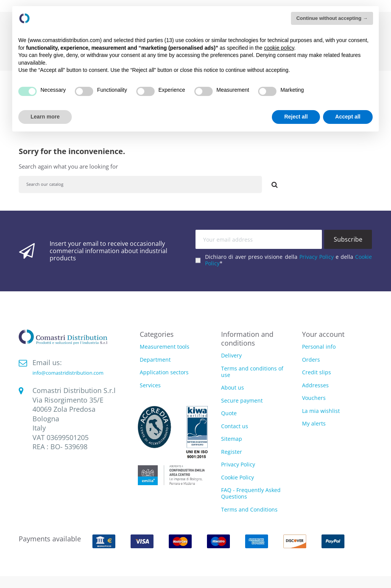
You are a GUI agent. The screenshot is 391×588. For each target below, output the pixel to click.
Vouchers (314, 398)
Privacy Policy (317, 257)
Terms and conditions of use (252, 372)
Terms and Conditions (249, 509)
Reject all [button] (296, 117)
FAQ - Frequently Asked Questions (251, 493)
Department (155, 360)
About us (233, 387)
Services (150, 386)
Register (232, 452)
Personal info (319, 347)
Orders (311, 360)
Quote (229, 413)
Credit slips (317, 372)
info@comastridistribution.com (68, 373)
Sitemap (232, 439)
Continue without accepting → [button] (332, 18)
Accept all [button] (348, 117)
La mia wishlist (321, 411)
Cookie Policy (238, 477)
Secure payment (242, 400)
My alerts (314, 423)
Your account (323, 334)
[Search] (140, 184)
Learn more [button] (45, 117)
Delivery (231, 355)
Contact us (235, 426)
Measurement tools (165, 347)
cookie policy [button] (279, 48)
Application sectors (164, 373)
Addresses (315, 385)
